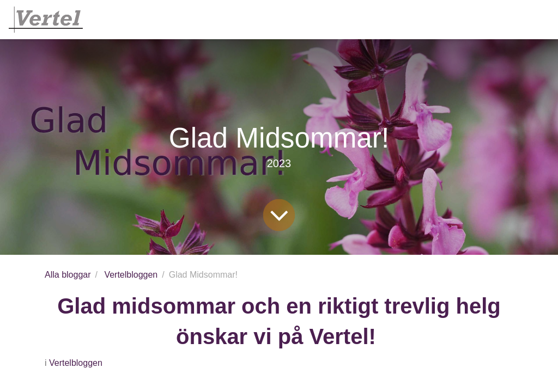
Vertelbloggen (131, 275)
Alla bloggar (68, 275)
